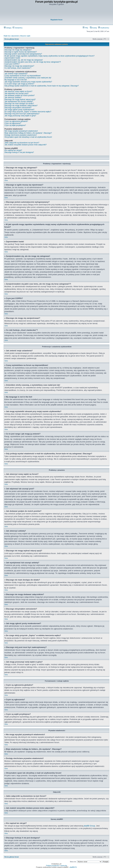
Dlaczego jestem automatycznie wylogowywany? (23, 54)
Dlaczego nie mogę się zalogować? (18, 50)
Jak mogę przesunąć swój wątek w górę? (20, 116)
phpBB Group (89, 826)
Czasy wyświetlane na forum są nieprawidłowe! (23, 76)
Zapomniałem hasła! (12, 58)
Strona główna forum (12, 39)
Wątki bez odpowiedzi (11, 36)
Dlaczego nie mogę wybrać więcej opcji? (20, 100)
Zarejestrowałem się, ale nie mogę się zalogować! (24, 60)
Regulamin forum (56, 20)
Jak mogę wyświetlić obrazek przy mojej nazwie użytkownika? (28, 82)
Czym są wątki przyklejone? (15, 125)
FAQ (85, 28)
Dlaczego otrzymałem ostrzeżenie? (18, 108)
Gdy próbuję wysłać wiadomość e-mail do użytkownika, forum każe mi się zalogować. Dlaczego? (42, 86)
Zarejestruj (17, 28)
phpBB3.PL (73, 867)
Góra (6, 180)
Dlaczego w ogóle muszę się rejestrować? (21, 52)
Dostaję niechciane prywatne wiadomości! (21, 135)
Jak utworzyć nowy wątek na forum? (18, 91)
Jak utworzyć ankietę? (13, 97)
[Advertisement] (56, 12)
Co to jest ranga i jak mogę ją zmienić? (19, 84)
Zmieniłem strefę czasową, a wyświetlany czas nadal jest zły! (28, 78)
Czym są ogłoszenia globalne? (16, 121)
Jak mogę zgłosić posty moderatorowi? (19, 110)
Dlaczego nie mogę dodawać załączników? (21, 106)
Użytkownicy (104, 28)
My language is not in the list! (16, 80)
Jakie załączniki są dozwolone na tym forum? (22, 143)
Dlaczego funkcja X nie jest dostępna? (19, 152)
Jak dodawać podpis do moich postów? (20, 95)
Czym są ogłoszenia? (13, 123)
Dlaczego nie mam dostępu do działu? (19, 104)
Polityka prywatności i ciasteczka (56, 866)
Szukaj (93, 28)
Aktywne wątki (25, 36)
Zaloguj (8, 28)
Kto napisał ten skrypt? (13, 150)
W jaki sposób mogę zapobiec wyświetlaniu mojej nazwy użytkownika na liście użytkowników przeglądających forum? (49, 56)
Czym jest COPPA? (12, 64)
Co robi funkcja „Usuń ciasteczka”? (18, 68)
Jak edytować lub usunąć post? (17, 93)
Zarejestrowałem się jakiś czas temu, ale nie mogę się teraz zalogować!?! (33, 62)
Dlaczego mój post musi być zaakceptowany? (22, 114)
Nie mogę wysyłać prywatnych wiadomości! (21, 131)
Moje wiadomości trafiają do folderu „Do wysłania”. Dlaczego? (28, 133)
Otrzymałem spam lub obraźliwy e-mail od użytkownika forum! (28, 137)
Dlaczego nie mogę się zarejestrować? (19, 66)
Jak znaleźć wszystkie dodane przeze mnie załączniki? (26, 145)
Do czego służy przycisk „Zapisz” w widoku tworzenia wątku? (28, 112)
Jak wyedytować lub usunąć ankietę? (19, 102)
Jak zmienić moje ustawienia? (16, 74)
